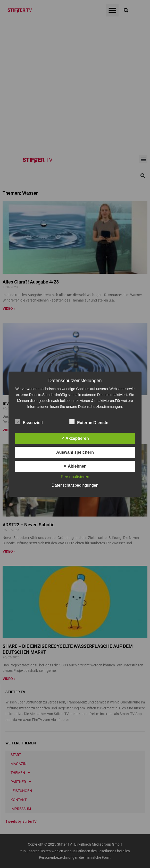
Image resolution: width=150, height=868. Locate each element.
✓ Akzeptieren (75, 438)
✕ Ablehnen (75, 466)
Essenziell (29, 422)
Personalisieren (75, 477)
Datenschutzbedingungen (75, 485)
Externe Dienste (89, 422)
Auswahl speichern (75, 452)
